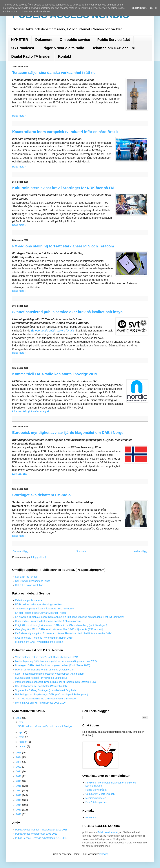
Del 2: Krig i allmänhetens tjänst (32, 581)
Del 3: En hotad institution (29, 585)
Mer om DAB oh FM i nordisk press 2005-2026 (40, 703)
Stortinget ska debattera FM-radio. (42, 495)
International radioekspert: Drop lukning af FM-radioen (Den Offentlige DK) (55, 682)
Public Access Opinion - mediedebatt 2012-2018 (41, 830)
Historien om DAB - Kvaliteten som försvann (39, 642)
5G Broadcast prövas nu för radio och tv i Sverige (45, 726)
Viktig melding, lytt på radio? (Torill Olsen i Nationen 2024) (47, 657)
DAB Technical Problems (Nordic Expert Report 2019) (44, 638)
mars (22, 737)
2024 (19, 757)
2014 (19, 805)
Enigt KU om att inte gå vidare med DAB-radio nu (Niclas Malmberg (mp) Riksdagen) (61, 625)
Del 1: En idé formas (26, 577)
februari (23, 742)
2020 (19, 776)
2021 (19, 772)
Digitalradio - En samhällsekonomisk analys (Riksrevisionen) (48, 621)
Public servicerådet (108, 832)
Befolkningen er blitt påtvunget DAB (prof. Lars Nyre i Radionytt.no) (52, 694)
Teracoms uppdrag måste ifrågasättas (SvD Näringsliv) (45, 609)
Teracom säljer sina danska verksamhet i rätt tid (54, 73)
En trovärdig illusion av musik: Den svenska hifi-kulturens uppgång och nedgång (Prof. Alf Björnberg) (70, 617)
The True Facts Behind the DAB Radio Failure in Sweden (46, 699)
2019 (19, 781)
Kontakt (65, 56)
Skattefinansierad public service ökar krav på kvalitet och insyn (67, 312)
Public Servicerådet (114, 40)
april (22, 732)
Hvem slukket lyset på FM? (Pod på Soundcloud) (42, 678)
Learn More (139, 8)
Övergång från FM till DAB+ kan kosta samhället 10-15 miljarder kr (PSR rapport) (59, 629)
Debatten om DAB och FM (113, 48)
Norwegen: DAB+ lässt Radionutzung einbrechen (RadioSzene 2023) (53, 665)
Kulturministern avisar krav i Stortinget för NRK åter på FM (63, 188)
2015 (19, 800)
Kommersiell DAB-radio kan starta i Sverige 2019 (55, 374)
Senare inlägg (21, 551)
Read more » (19, 116)
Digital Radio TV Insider (31, 56)
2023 (19, 762)
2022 (19, 767)
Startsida (81, 551)
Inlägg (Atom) (39, 557)
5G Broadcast (23, 48)
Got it (154, 8)
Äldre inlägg (141, 551)
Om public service (75, 40)
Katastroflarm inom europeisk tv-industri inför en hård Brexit (65, 132)
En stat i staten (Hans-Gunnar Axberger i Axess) (41, 613)
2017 (19, 791)
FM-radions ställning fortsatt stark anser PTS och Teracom (63, 246)
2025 (19, 753)
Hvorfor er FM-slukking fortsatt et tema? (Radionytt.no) (45, 670)
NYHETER (20, 40)
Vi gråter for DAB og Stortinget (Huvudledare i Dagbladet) (46, 690)
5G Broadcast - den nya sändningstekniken (39, 604)
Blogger (104, 854)
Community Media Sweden (100, 794)
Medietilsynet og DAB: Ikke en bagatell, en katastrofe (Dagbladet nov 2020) (56, 661)
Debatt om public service (29, 600)
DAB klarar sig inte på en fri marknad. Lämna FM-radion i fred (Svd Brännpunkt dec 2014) (64, 633)
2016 (19, 795)
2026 (19, 718)
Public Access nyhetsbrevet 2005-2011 (36, 834)
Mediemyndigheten (96, 798)
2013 (19, 810)
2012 (19, 814)
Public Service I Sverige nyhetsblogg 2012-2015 (41, 838)
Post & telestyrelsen (96, 802)
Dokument (44, 40)
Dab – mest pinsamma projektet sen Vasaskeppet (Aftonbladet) (49, 674)
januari (23, 746)
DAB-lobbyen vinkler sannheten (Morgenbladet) (41, 686)
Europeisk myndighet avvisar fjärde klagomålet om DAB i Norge (68, 433)
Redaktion (91, 818)
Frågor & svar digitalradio (63, 48)
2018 (19, 786)
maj (21, 722)
